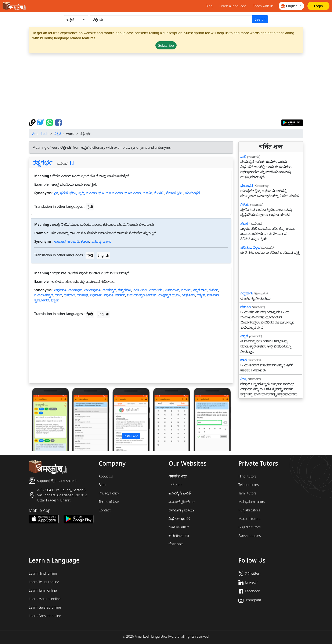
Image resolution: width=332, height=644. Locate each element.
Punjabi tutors (249, 510)
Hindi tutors (248, 476)
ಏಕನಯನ (172, 290)
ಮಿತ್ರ (244, 379)
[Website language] (291, 6)
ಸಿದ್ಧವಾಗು (247, 293)
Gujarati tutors (250, 527)
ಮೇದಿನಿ (159, 193)
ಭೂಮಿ (147, 193)
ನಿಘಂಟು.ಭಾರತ (179, 519)
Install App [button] (131, 436)
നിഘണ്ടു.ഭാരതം (181, 510)
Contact (105, 510)
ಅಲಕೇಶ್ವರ (109, 290)
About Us (106, 476)
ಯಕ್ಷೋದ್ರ (188, 295)
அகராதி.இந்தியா (181, 502)
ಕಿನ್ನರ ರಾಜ (200, 290)
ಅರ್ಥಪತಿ (60, 290)
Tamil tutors (247, 493)
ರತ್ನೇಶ (201, 295)
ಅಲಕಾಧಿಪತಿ (92, 290)
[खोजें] (171, 19)
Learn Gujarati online (45, 607)
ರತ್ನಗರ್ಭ (42, 162)
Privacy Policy (109, 493)
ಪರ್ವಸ (120, 295)
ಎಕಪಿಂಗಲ (140, 290)
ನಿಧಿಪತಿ (109, 295)
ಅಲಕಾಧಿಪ (75, 290)
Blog (209, 6)
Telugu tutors (249, 485)
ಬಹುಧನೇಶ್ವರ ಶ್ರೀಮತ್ (142, 295)
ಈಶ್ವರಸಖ (124, 290)
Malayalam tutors (252, 502)
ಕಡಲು (85, 241)
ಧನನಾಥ (82, 295)
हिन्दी (90, 207)
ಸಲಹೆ (244, 223)
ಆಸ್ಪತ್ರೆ (244, 336)
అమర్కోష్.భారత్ (180, 493)
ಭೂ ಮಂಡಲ (114, 193)
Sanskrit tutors (250, 536)
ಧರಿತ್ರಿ (73, 193)
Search (260, 19)
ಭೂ (101, 193)
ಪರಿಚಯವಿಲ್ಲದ (250, 247)
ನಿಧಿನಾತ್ (96, 295)
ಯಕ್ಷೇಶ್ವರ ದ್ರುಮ (169, 295)
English (103, 255)
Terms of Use (109, 502)
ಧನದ (58, 295)
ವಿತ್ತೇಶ (55, 300)
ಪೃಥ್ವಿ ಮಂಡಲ (88, 193)
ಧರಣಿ (64, 193)
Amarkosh (40, 134)
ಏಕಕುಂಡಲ (156, 290)
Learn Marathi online (45, 599)
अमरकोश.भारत (178, 476)
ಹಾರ (243, 360)
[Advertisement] (166, 86)
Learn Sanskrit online (45, 616)
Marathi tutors (249, 519)
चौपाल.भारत (176, 544)
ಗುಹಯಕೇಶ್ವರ (44, 295)
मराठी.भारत (175, 485)
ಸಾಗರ (107, 241)
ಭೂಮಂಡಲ (133, 193)
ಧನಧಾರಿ (69, 295)
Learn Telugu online (44, 582)
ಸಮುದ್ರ (96, 241)
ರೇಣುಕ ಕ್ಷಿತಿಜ (175, 193)
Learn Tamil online (43, 590)
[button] (44, 419)
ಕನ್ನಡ (57, 134)
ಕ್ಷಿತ (56, 193)
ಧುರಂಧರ (247, 186)
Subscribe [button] (166, 45)
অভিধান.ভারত (179, 536)
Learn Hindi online (43, 573)
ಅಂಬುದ (60, 241)
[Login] (318, 6)
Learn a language (233, 6)
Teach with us (263, 6)
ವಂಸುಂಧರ (192, 193)
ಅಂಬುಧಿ (73, 241)
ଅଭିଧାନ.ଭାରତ (179, 527)
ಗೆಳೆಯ (245, 204)
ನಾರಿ (243, 157)
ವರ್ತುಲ (246, 307)
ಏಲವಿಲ (186, 290)
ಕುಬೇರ (214, 290)
